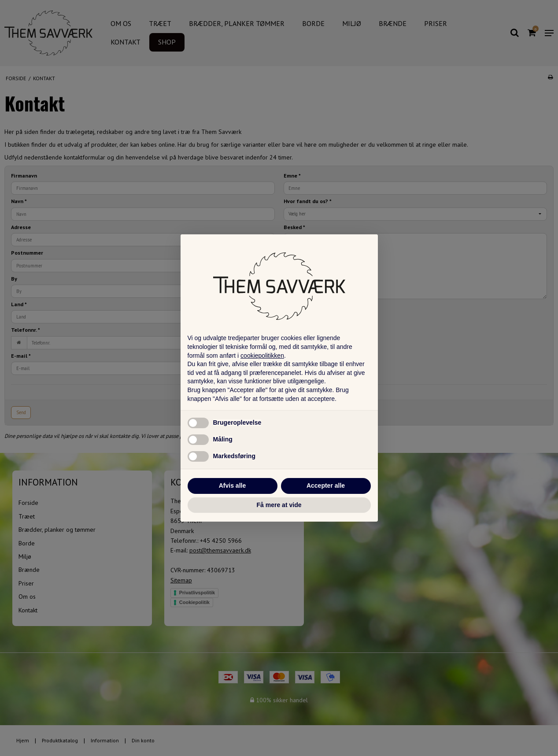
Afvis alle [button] (232, 485)
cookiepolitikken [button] (262, 356)
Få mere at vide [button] (279, 505)
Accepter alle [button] (326, 485)
